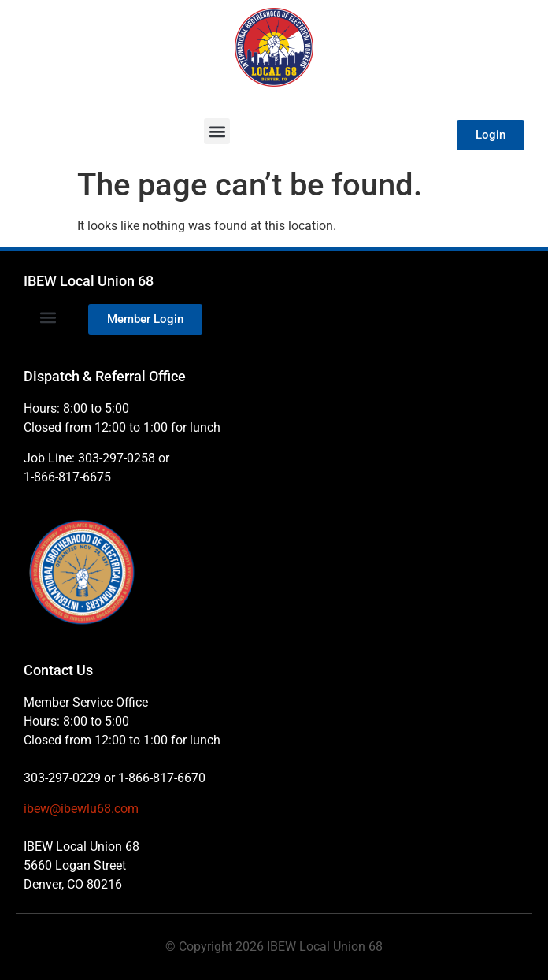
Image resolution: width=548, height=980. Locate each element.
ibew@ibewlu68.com (81, 809)
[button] (217, 131)
